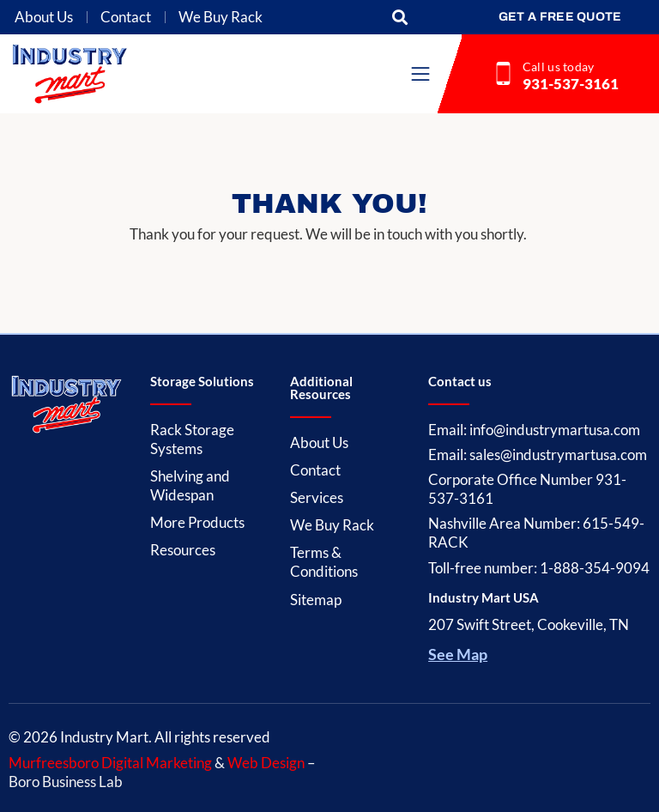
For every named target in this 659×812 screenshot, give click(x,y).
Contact (126, 17)
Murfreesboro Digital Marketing (110, 763)
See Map (458, 654)
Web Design (266, 763)
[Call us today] (503, 73)
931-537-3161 (571, 84)
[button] (400, 18)
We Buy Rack (221, 17)
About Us (44, 17)
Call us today (559, 67)
